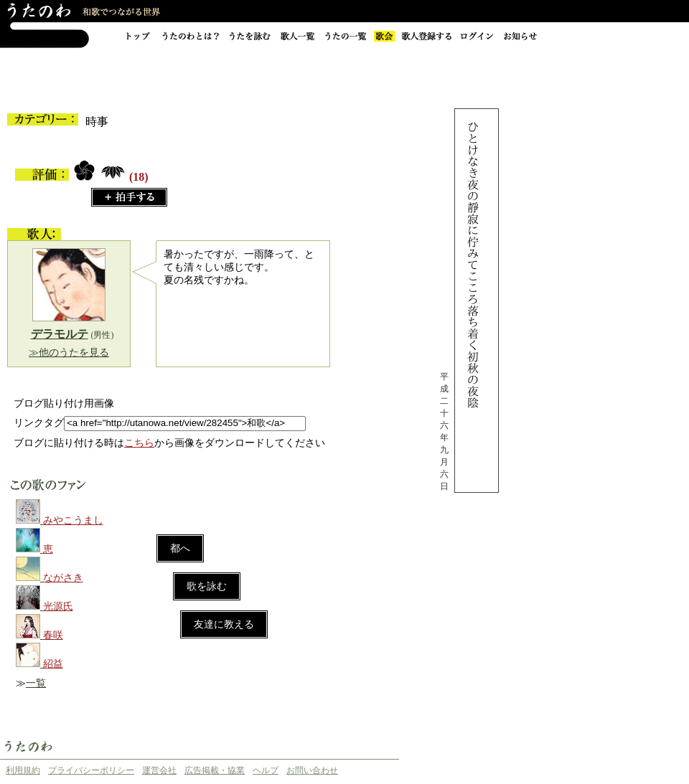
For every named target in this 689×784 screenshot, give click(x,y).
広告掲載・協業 (215, 770)
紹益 (53, 664)
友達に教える (224, 624)
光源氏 (58, 606)
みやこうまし (73, 520)
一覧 (36, 683)
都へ (180, 548)
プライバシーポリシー (91, 770)
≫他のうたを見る (69, 353)
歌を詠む (207, 586)
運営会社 (159, 770)
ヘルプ (266, 770)
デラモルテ (60, 334)
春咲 (53, 635)
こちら (139, 443)
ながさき (63, 578)
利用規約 (23, 770)
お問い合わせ (312, 770)
